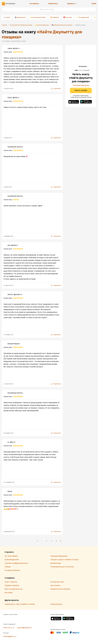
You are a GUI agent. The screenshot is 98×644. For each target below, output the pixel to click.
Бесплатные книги (39, 17)
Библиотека (53, 4)
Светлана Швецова (81, 85)
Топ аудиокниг (84, 17)
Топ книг (69, 17)
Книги (8, 17)
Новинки (56, 17)
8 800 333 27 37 (9, 628)
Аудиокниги (21, 17)
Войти (94, 4)
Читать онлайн (81, 90)
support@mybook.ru (24, 628)
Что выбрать (34, 4)
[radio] (14, 52)
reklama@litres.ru (10, 636)
